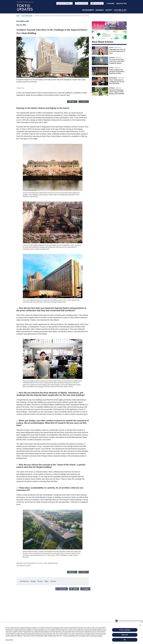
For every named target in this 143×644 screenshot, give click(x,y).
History (40, 581)
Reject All (125, 635)
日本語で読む (20, 88)
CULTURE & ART (120, 10)
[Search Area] (64, 3)
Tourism (53, 581)
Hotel (46, 581)
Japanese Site (121, 3)
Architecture (24, 581)
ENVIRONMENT (88, 10)
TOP (18, 16)
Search (71, 3)
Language (111, 3)
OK (125, 640)
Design (33, 581)
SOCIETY (109, 10)
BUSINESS (100, 10)
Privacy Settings (125, 630)
